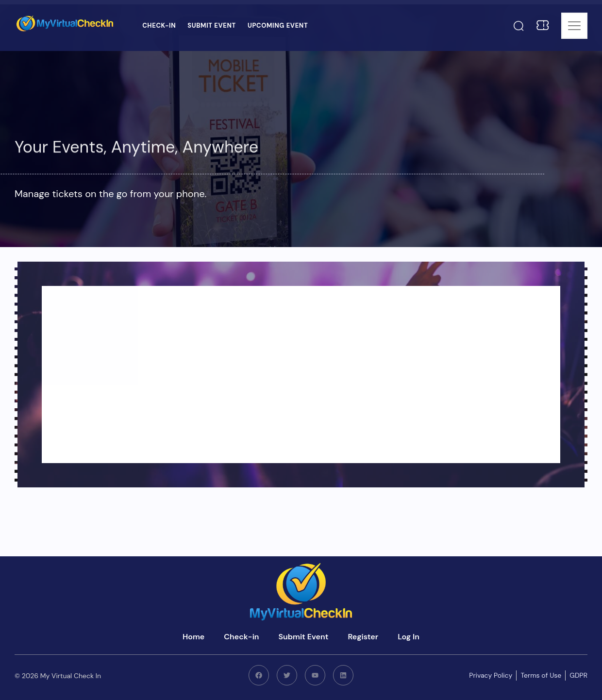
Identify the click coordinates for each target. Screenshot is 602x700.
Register (363, 637)
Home (193, 637)
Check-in (159, 25)
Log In (409, 637)
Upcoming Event (278, 25)
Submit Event (212, 25)
